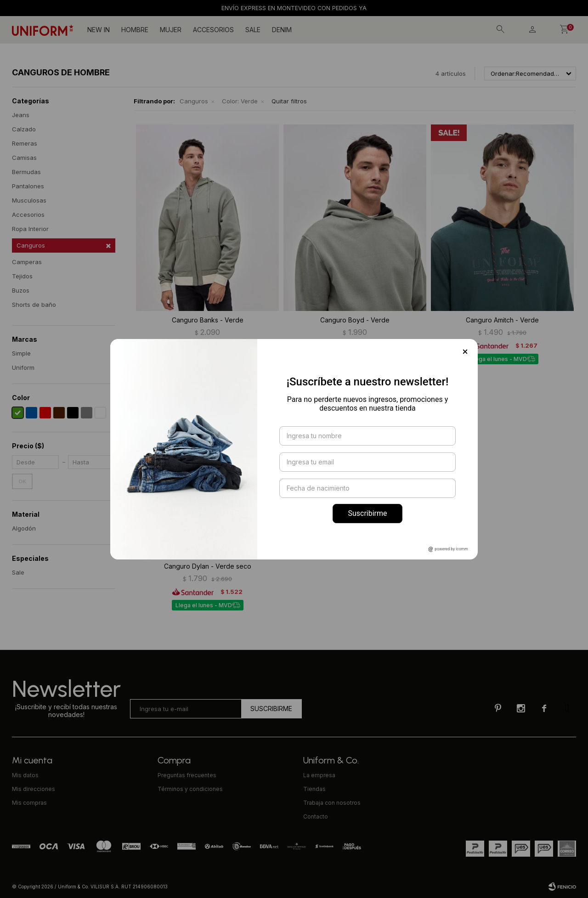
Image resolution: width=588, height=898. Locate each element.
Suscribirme (367, 513)
